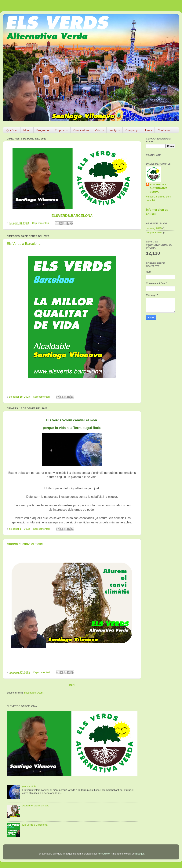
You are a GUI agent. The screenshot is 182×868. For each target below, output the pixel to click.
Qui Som (12, 130)
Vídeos (99, 130)
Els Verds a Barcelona (24, 244)
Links (148, 130)
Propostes (61, 130)
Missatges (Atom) (34, 693)
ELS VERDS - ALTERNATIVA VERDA (158, 188)
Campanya (132, 130)
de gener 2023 (154, 233)
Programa (43, 130)
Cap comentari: (41, 223)
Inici (72, 685)
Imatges (114, 130)
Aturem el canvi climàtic (25, 544)
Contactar (164, 130)
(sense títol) (29, 786)
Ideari (27, 130)
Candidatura (81, 130)
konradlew (104, 854)
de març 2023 (154, 228)
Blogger (140, 854)
